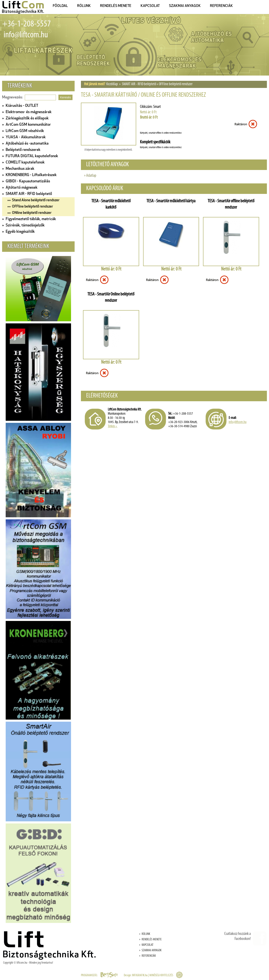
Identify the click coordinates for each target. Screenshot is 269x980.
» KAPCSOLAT (146, 945)
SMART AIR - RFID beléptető (139, 84)
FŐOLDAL (60, 6)
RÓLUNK (84, 6)
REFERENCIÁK (221, 6)
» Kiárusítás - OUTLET (20, 106)
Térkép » (113, 426)
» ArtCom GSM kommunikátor (26, 125)
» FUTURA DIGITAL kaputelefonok (30, 156)
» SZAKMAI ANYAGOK (150, 950)
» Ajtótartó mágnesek (20, 188)
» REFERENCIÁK (147, 956)
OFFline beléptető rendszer (176, 84)
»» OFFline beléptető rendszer (30, 207)
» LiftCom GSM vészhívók (23, 131)
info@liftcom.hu (25, 35)
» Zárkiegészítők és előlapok (25, 118)
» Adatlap (90, 176)
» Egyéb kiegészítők (18, 232)
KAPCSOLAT (150, 6)
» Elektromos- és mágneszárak (27, 112)
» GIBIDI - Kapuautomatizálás (26, 181)
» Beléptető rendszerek (21, 150)
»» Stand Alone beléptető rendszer (33, 200)
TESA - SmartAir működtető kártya (171, 201)
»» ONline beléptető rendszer (29, 213)
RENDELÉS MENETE (116, 6)
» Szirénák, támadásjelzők (23, 225)
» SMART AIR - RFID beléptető (27, 194)
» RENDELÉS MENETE (150, 939)
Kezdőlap (112, 84)
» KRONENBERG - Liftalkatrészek (29, 175)
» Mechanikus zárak (18, 169)
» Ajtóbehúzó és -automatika (25, 144)
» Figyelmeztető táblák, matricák (29, 219)
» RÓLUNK (145, 934)
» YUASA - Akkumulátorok (24, 137)
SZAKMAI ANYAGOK (185, 6)
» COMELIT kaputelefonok (23, 163)
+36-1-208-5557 (26, 24)
